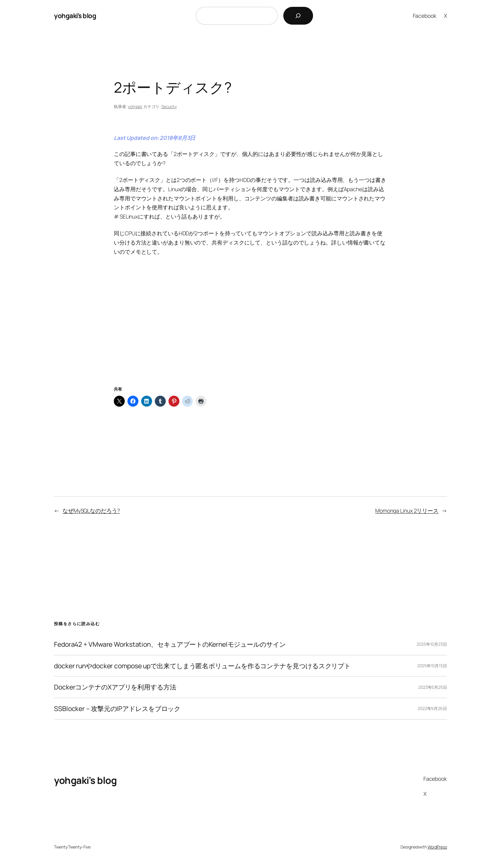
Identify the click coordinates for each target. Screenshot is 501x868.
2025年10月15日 (432, 666)
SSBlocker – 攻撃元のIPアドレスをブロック (117, 709)
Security (169, 107)
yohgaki (135, 107)
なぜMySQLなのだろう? (91, 511)
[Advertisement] (251, 329)
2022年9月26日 (432, 708)
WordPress (437, 847)
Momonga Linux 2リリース (407, 511)
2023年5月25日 (433, 687)
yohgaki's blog (75, 16)
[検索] (298, 16)
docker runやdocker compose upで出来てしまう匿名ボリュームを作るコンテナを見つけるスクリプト (202, 666)
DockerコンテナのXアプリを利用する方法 (115, 687)
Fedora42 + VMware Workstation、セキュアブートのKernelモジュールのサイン (170, 644)
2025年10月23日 (432, 644)
